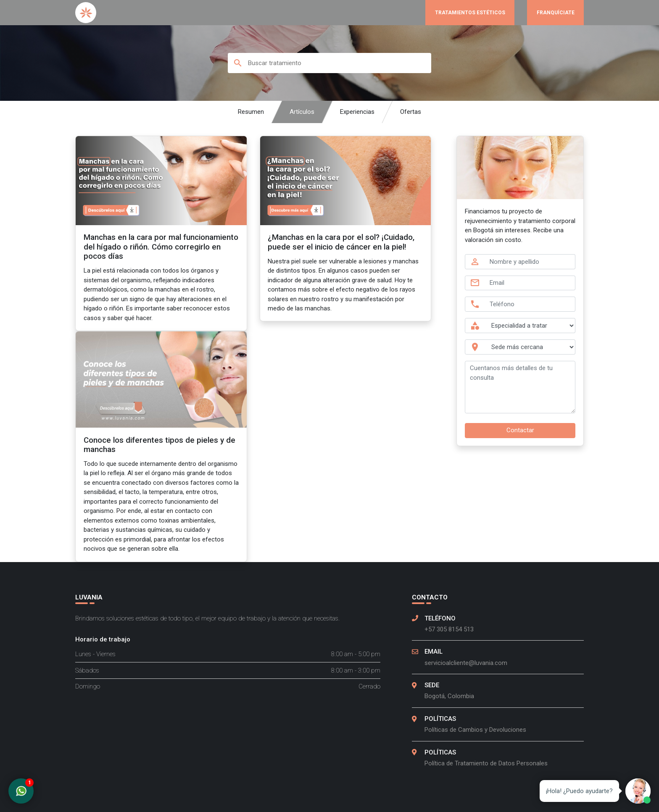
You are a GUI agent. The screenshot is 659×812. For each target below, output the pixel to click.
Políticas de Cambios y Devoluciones (475, 730)
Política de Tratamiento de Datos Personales (486, 763)
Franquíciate (556, 13)
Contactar (520, 430)
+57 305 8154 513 (449, 629)
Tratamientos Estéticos (470, 13)
